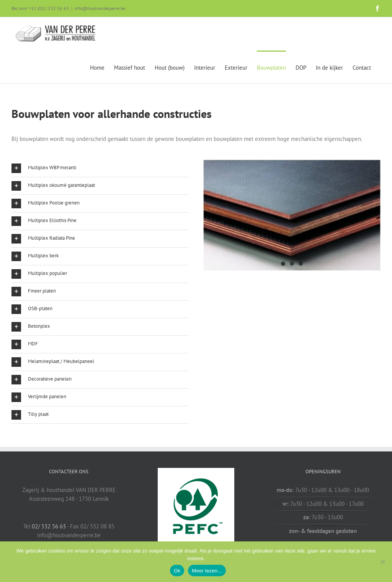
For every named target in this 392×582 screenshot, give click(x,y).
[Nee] (382, 562)
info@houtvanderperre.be (100, 8)
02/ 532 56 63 (49, 526)
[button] (100, 168)
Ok (177, 571)
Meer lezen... (207, 571)
